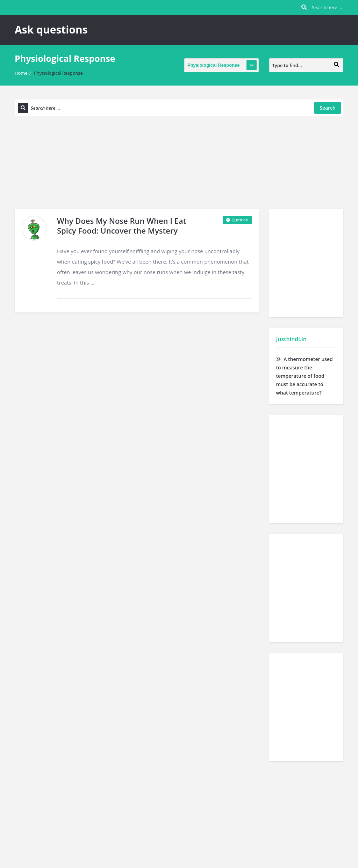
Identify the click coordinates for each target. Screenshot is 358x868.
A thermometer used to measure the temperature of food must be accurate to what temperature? (305, 376)
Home (21, 73)
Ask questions (51, 30)
